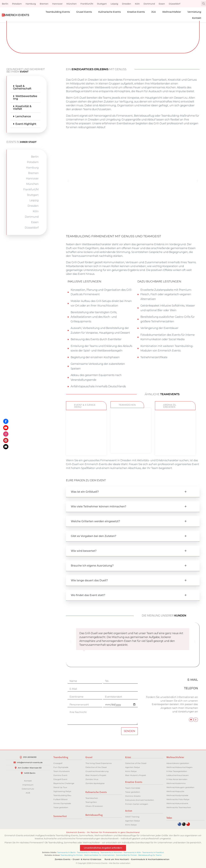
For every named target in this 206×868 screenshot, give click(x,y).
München (72, 4)
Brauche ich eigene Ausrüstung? (92, 566)
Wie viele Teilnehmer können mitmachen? (98, 507)
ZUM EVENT (86, 447)
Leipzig (114, 4)
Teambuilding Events (58, 12)
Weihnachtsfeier (172, 12)
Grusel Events (84, 12)
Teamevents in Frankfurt (153, 852)
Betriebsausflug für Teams (150, 855)
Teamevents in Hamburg (88, 852)
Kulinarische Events (110, 12)
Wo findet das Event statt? (88, 595)
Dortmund (149, 4)
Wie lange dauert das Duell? (89, 580)
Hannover (57, 4)
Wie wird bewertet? (84, 551)
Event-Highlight (12, 124)
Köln (137, 4)
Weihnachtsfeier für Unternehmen (99, 855)
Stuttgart (102, 4)
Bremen (44, 4)
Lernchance (10, 116)
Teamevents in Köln (132, 852)
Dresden (126, 4)
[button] (204, 4)
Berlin (5, 4)
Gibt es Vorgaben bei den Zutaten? (94, 536)
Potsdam (17, 4)
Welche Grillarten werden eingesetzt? (95, 521)
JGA (154, 12)
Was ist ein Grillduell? (85, 492)
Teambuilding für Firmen (72, 855)
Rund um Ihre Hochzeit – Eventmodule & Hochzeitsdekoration (137, 859)
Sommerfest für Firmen (126, 855)
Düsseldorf (175, 4)
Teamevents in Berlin (66, 852)
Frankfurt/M (87, 4)
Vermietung (194, 12)
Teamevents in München (111, 852)
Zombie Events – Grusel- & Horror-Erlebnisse (78, 859)
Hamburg (31, 4)
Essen (162, 4)
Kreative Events (136, 12)
